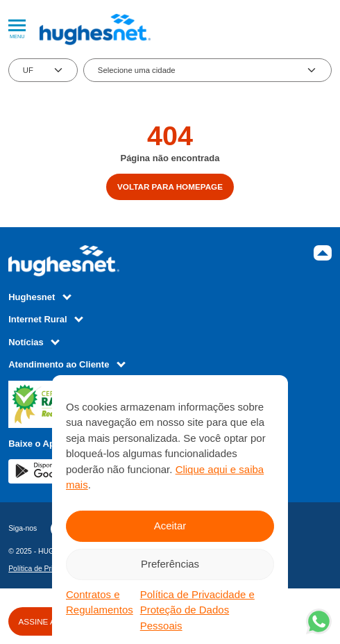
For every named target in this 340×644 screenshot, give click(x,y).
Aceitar (170, 526)
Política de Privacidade (45, 569)
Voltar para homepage (170, 187)
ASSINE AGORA (49, 621)
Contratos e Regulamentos (100, 602)
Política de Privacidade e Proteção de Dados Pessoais (197, 610)
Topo (323, 253)
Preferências (170, 564)
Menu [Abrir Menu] (17, 30)
